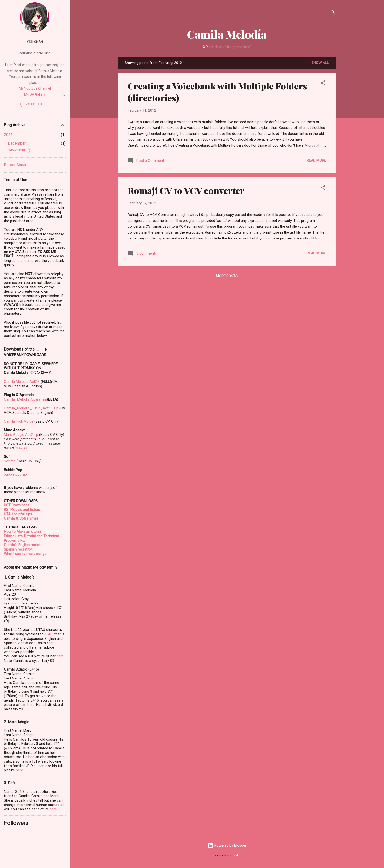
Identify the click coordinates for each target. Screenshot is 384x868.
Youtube (22, 448)
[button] (323, 84)
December (17, 143)
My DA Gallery (35, 94)
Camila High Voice (19, 421)
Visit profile (35, 104)
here (60, 656)
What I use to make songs (25, 554)
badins (237, 855)
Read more (316, 160)
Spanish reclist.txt (18, 549)
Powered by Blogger (227, 845)
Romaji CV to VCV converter (186, 190)
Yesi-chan (35, 42)
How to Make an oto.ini (22, 532)
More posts (227, 276)
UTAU (48, 634)
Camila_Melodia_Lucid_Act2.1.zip (31, 408)
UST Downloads (17, 505)
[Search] (333, 13)
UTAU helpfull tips (18, 514)
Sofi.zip (10, 461)
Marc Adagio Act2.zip (21, 435)
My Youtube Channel (35, 88)
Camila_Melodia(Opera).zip (25, 399)
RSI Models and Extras (22, 510)
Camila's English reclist (22, 545)
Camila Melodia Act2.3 (22, 382)
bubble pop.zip (15, 474)
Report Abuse (16, 165)
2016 (8, 135)
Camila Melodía (227, 34)
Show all (320, 63)
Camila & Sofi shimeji (21, 518)
